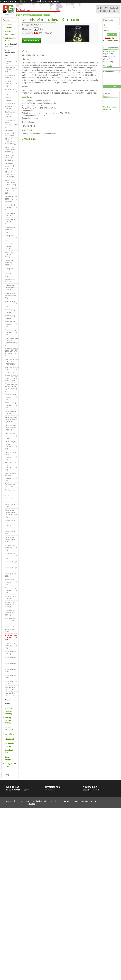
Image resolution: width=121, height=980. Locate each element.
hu (58, 1)
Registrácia (109, 38)
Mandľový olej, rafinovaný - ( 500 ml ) (11, 304)
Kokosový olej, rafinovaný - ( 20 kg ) (11, 230)
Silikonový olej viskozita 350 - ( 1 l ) (11, 621)
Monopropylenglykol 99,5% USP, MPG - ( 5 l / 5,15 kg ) (12, 370)
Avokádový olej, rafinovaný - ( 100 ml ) (11, 61)
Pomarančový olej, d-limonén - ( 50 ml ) (11, 504)
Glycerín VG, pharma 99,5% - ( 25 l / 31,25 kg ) (11, 182)
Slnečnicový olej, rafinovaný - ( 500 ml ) (11, 646)
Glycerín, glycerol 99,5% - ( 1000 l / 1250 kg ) (11, 199)
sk (46, 1)
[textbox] (38, 10)
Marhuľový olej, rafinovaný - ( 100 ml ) (11, 324)
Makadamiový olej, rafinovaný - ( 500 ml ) (11, 287)
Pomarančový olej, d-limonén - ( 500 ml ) (11, 523)
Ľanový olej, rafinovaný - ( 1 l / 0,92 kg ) (11, 246)
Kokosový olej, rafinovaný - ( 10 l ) (11, 221)
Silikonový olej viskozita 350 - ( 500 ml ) (11, 613)
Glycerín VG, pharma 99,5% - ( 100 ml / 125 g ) (11, 133)
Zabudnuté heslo (111, 41)
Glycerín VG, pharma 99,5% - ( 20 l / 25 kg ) (11, 174)
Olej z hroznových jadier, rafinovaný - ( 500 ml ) (11, 428)
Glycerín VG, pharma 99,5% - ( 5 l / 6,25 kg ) (11, 158)
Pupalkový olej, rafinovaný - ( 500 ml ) (11, 556)
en (52, 1)
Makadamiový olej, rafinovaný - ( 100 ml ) (11, 279)
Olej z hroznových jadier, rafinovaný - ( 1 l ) (11, 436)
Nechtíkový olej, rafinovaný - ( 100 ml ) (11, 397)
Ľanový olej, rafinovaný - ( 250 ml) (11, 238)
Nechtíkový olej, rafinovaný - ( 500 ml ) (11, 405)
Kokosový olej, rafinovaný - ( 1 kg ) (11, 207)
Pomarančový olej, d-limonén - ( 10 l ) (11, 539)
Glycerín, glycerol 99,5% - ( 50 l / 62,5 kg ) (11, 191)
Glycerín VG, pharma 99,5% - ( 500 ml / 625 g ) (11, 141)
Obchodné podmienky (32, 15)
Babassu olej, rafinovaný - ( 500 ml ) (11, 92)
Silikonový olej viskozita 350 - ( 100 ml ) (11, 604)
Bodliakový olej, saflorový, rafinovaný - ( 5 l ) (11, 114)
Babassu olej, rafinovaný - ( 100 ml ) (11, 84)
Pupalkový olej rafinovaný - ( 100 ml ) (11, 548)
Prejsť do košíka (108, 11)
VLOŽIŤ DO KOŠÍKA (32, 41)
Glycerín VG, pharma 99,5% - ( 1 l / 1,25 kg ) (11, 150)
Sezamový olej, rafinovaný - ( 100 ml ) (11, 582)
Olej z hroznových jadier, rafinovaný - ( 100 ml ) (11, 419)
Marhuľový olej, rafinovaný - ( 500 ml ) (11, 332)
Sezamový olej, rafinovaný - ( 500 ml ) (11, 590)
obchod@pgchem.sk (33, 1)
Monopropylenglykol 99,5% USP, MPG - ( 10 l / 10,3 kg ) (12, 378)
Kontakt (46, 15)
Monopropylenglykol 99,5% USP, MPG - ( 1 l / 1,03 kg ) (12, 362)
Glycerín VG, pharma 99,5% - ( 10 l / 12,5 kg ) (11, 166)
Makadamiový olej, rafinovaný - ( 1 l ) (11, 296)
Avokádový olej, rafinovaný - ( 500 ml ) (11, 69)
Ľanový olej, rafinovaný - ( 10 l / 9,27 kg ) (11, 263)
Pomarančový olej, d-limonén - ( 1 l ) (11, 531)
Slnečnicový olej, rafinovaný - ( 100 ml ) (11, 637)
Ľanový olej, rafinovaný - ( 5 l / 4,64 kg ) (11, 254)
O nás (19, 15)
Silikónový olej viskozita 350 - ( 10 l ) (11, 629)
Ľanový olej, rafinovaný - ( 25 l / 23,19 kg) (11, 271)
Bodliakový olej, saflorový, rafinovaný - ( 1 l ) (11, 106)
